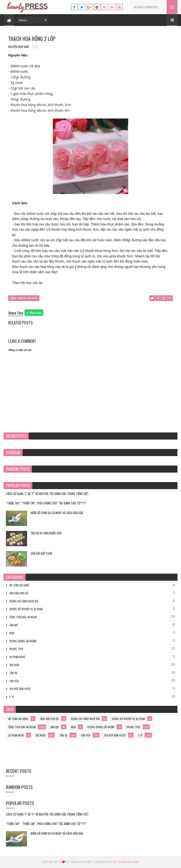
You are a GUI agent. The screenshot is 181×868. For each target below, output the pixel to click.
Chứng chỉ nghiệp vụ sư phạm (26, 609)
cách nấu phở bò (19, 593)
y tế (12, 697)
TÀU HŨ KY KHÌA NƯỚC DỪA (46, 533)
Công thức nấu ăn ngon (24, 298)
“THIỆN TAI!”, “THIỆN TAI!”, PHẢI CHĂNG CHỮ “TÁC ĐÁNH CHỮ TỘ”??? (46, 503)
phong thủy (16, 649)
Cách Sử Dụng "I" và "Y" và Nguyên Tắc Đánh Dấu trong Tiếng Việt (47, 494)
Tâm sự (13, 673)
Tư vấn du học (128, 862)
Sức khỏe (14, 665)
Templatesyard (81, 862)
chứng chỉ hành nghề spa (24, 601)
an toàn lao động (19, 585)
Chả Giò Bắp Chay (41, 553)
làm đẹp (14, 625)
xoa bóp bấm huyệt (20, 689)
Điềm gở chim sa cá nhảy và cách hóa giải (57, 513)
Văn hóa (14, 681)
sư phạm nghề (17, 657)
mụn (12, 633)
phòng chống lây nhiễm (23, 641)
